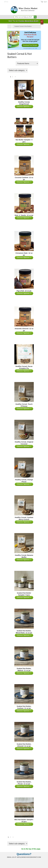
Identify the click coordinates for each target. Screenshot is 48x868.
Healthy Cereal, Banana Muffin (24, 556)
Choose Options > (24, 106)
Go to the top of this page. (31, 849)
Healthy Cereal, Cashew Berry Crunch (24, 518)
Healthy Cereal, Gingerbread (24, 103)
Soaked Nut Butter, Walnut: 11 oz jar (24, 669)
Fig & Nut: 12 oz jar (24, 291)
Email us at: (12, 857)
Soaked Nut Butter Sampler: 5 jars (24, 594)
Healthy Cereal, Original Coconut (24, 443)
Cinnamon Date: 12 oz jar (24, 254)
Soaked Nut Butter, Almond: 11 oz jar (24, 745)
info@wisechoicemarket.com (29, 857)
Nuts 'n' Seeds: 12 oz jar (24, 215)
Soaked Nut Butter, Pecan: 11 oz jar (24, 783)
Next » (15, 77)
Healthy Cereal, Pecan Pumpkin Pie (24, 367)
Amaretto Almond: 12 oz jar (24, 330)
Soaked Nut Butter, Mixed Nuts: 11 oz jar (24, 632)
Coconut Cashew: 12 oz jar (24, 179)
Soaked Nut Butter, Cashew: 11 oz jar (24, 707)
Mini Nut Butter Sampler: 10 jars (24, 821)
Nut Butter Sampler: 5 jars (24, 141)
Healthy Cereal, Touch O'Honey (24, 405)
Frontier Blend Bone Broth (29, 21)
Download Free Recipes (30, 45)
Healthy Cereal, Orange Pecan (24, 481)
